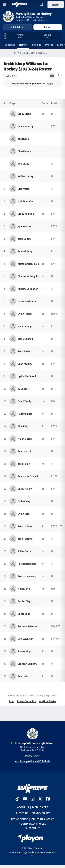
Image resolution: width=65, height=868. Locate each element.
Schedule (10, 45)
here (51, 84)
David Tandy (24, 401)
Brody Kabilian (26, 214)
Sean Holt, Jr (25, 451)
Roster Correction (27, 701)
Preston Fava (25, 526)
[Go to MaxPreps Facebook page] (48, 799)
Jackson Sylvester (28, 626)
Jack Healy (24, 464)
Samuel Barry (25, 251)
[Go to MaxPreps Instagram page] (33, 799)
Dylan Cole (23, 514)
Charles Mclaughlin (28, 276)
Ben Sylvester (25, 639)
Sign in (56, 5)
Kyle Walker (24, 226)
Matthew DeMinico (28, 264)
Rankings (36, 45)
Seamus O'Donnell (28, 476)
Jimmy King (24, 651)
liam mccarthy (25, 126)
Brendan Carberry (27, 664)
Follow (48, 27)
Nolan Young (25, 326)
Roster (23, 45)
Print (12, 701)
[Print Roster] (52, 76)
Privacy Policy (41, 813)
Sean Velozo (24, 676)
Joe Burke (23, 139)
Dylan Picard (25, 314)
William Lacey (25, 176)
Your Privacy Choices (33, 824)
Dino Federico (25, 151)
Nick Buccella (25, 201)
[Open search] (42, 5)
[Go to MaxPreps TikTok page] (17, 799)
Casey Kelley (25, 489)
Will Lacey (23, 164)
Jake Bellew (24, 239)
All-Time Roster (48, 701)
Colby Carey (24, 501)
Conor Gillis (24, 614)
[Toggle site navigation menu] (5, 5)
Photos (49, 45)
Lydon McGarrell (27, 376)
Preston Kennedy (27, 576)
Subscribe (22, 813)
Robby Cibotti (25, 414)
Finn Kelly (23, 426)
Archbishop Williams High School (33, 737)
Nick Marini (24, 589)
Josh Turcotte (25, 539)
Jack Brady (24, 351)
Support (33, 828)
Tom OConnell (25, 339)
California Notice (43, 819)
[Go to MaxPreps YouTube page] (25, 799)
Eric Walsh (24, 189)
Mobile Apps (40, 807)
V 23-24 (17, 27)
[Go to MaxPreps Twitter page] (40, 799)
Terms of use (19, 819)
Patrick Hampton (27, 564)
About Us (23, 807)
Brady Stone (24, 114)
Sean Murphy (25, 364)
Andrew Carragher (28, 289)
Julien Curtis (25, 551)
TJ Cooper (23, 389)
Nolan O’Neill (25, 439)
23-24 (11, 76)
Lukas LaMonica (27, 301)
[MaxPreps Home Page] (15, 53)
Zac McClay (24, 601)
